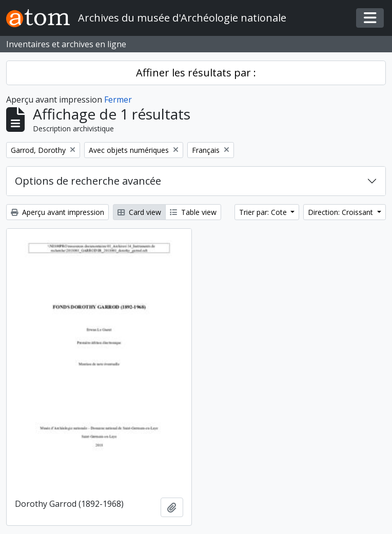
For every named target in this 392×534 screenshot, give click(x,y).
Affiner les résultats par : (196, 73)
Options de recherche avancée (88, 181)
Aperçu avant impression (57, 212)
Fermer (118, 100)
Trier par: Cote (264, 212)
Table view (193, 212)
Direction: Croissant (341, 212)
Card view (139, 212)
